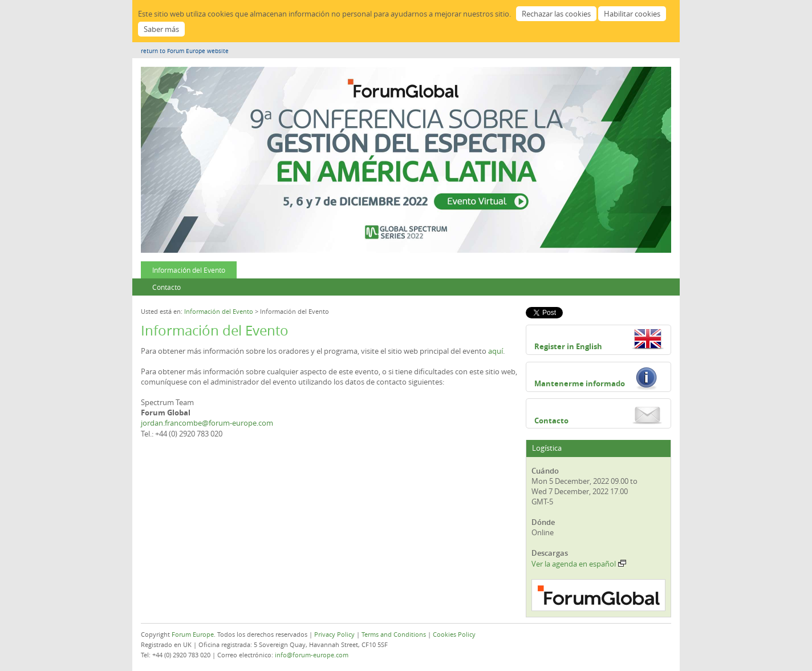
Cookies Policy (454, 634)
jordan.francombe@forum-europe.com (207, 423)
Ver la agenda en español (579, 564)
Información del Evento (189, 270)
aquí (496, 351)
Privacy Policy (334, 634)
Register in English (568, 346)
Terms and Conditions (394, 634)
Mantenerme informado (580, 383)
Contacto (167, 287)
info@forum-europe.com (312, 655)
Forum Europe (193, 634)
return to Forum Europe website (185, 51)
